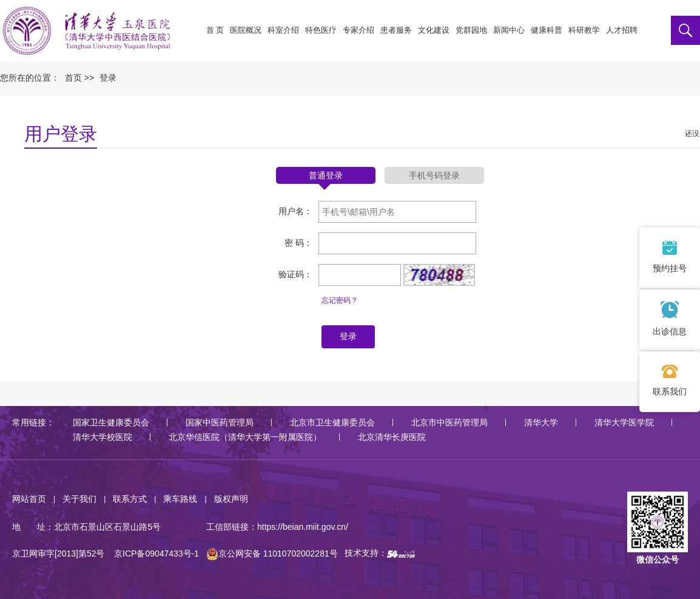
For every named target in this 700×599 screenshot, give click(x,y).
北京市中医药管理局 (449, 422)
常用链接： (33, 422)
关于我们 (79, 499)
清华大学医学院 (624, 422)
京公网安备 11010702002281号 (272, 553)
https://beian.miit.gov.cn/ (303, 527)
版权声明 (231, 499)
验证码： (295, 274)
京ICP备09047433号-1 (156, 553)
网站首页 (29, 499)
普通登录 (326, 175)
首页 (73, 78)
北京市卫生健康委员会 (332, 422)
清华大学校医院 (103, 437)
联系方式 (130, 499)
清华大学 (541, 422)
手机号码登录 (434, 175)
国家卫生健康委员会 (111, 422)
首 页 (215, 30)
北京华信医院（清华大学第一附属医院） (245, 437)
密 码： (298, 243)
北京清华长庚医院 (392, 437)
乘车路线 (180, 499)
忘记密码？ (340, 300)
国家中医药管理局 (220, 422)
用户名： (295, 211)
